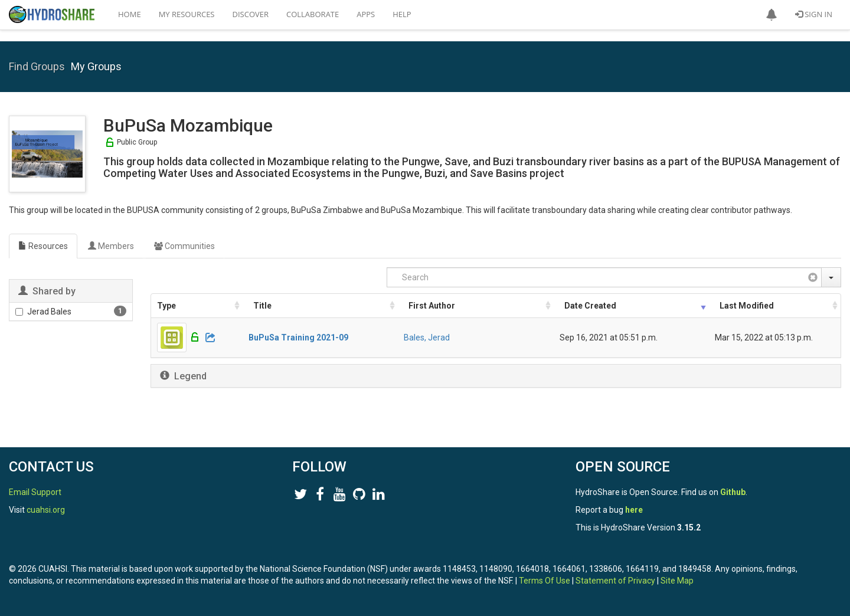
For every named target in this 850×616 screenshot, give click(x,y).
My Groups (96, 66)
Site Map (677, 581)
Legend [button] (190, 376)
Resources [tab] (43, 246)
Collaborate (313, 14)
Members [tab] (111, 246)
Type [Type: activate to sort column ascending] (166, 306)
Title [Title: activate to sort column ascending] (262, 306)
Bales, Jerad (427, 338)
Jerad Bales (43, 312)
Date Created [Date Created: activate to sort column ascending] (590, 306)
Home (130, 14)
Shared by (53, 291)
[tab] (496, 376)
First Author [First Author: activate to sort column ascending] (432, 306)
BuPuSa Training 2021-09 (298, 338)
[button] (771, 15)
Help (402, 14)
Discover (251, 14)
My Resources (187, 14)
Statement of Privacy (615, 581)
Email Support (35, 492)
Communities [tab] (184, 246)
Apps (366, 14)
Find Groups (37, 66)
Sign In (814, 14)
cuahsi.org (46, 510)
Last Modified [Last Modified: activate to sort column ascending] (747, 306)
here (634, 510)
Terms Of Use (545, 581)
